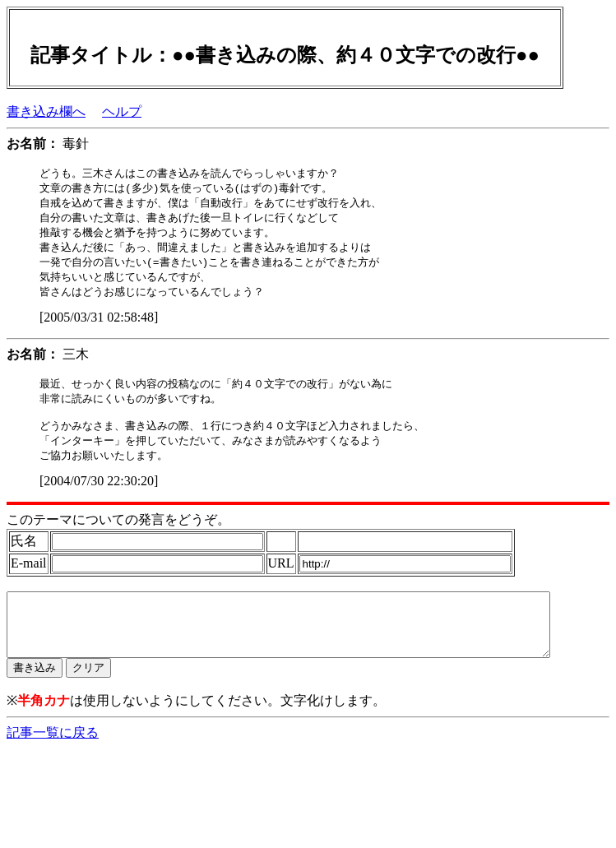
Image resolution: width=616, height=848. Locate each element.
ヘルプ (122, 111)
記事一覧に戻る (53, 759)
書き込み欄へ (46, 111)
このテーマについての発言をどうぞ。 (118, 533)
